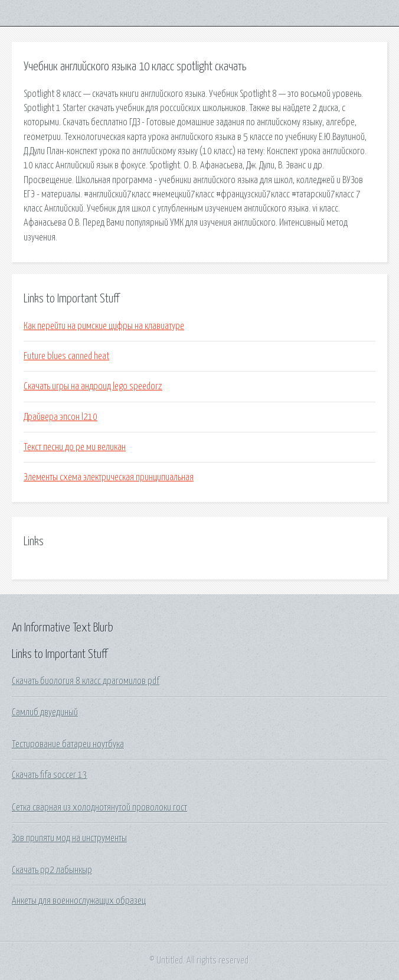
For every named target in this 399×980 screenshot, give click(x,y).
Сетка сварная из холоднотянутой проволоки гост (99, 808)
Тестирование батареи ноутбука (68, 744)
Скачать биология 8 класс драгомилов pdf (86, 681)
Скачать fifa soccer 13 (50, 775)
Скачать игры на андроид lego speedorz (93, 386)
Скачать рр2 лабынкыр (52, 870)
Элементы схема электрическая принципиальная (109, 477)
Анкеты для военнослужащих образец (79, 901)
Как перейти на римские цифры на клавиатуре (104, 326)
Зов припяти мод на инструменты (69, 838)
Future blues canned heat (66, 356)
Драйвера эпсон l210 (60, 417)
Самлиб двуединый (45, 712)
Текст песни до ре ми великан (75, 447)
